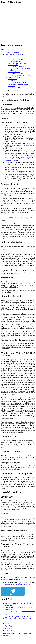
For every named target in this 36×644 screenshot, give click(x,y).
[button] (2, 637)
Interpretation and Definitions (14, 54)
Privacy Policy (9, 630)
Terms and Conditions (12, 53)
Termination (13, 65)
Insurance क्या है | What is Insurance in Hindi (18, 616)
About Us (8, 622)
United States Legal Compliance (20, 75)
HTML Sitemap (9, 625)
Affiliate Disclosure (11, 627)
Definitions (17, 60)
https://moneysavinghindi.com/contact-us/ (18, 584)
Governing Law (14, 72)
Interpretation (18, 58)
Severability (13, 79)
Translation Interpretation (17, 82)
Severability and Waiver (13, 77)
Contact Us (17, 88)
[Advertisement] (18, 23)
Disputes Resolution (16, 74)
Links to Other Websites (17, 63)
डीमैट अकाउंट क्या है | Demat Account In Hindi (18, 618)
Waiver (12, 81)
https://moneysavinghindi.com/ (18, 173)
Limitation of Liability (17, 67)
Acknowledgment (15, 61)
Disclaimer (8, 629)
